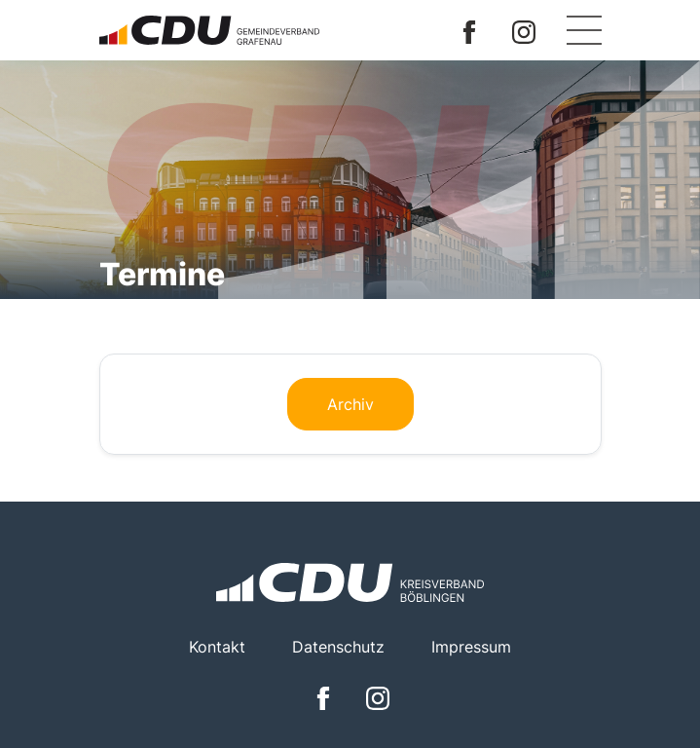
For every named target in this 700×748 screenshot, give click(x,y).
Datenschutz (338, 647)
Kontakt (217, 647)
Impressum (471, 647)
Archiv (350, 404)
